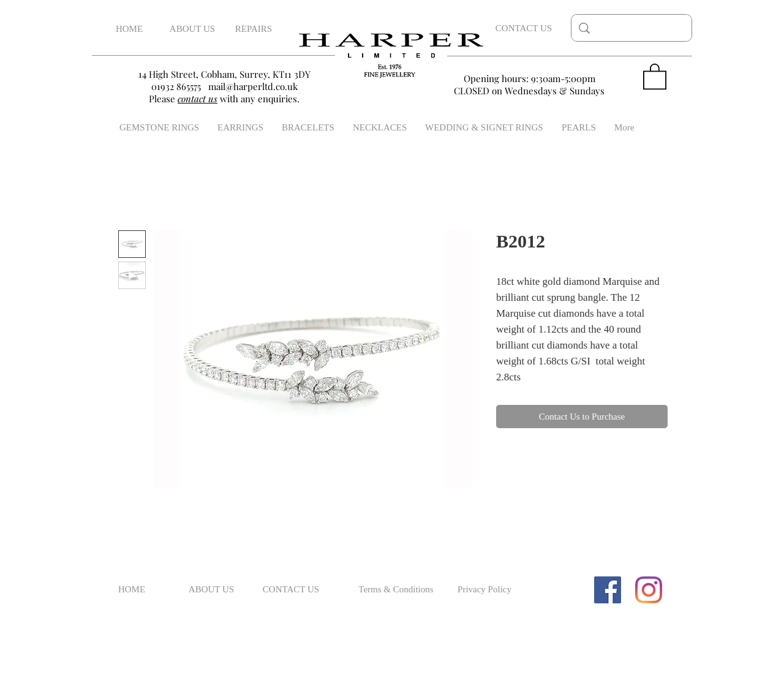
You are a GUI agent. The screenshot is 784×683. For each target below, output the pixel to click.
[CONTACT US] (524, 28)
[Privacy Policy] (484, 590)
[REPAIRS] (254, 29)
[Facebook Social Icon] (608, 590)
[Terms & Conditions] (396, 590)
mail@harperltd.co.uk (253, 86)
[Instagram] (649, 590)
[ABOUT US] (192, 29)
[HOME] (129, 29)
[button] (655, 76)
